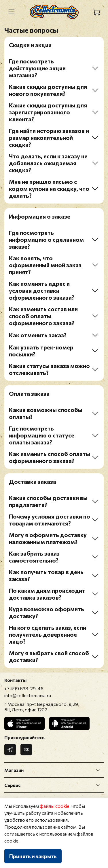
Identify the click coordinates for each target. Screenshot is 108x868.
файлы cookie (55, 806)
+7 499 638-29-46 (24, 688)
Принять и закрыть (33, 856)
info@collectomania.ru (28, 695)
